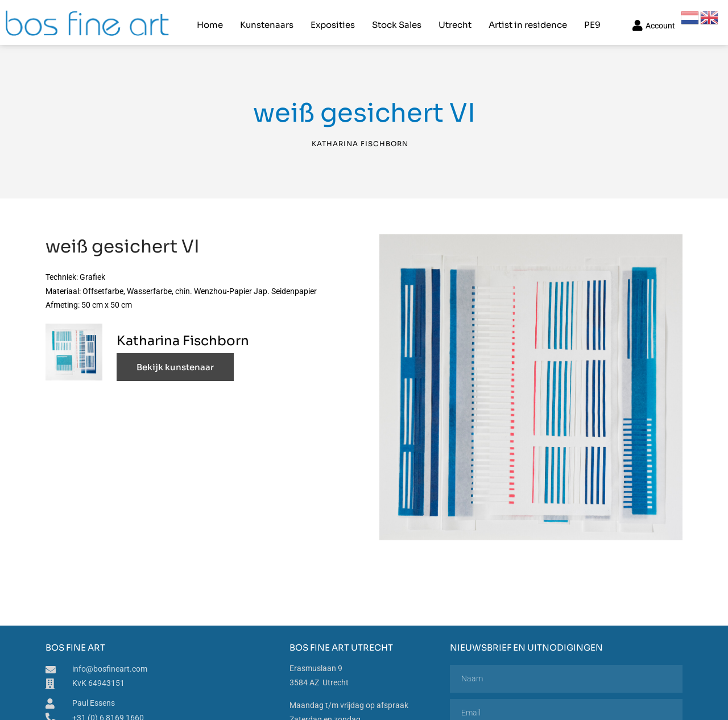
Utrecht (454, 20)
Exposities (332, 20)
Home (209, 20)
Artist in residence (527, 20)
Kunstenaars (266, 20)
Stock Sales (396, 20)
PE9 (592, 20)
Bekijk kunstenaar (175, 360)
